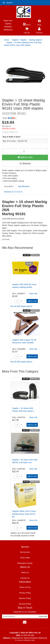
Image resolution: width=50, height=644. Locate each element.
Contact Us (25, 578)
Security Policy (25, 604)
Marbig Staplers (35, 40)
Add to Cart (25, 157)
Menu (27, 25)
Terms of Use (25, 587)
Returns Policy (25, 598)
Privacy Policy (25, 593)
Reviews (13, 192)
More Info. (34, 294)
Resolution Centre (25, 563)
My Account (25, 552)
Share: (9, 118)
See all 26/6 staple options (21, 306)
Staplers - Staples (19, 40)
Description (9, 186)
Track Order (25, 558)
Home (6, 40)
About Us (25, 572)
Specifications (24, 186)
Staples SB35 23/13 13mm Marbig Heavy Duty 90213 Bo (24, 514)
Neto (33, 640)
